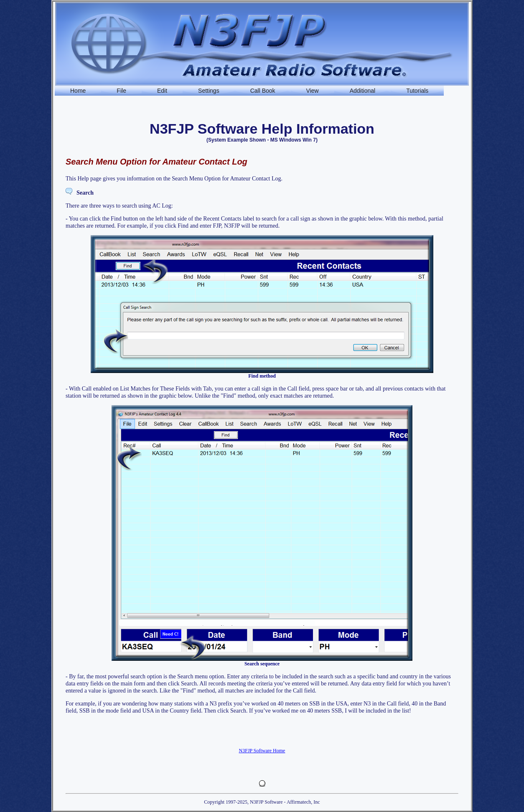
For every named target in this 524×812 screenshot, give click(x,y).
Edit (162, 91)
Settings (209, 91)
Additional (363, 91)
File (121, 91)
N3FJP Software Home (262, 751)
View (313, 91)
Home (78, 91)
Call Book (263, 91)
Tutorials (417, 91)
